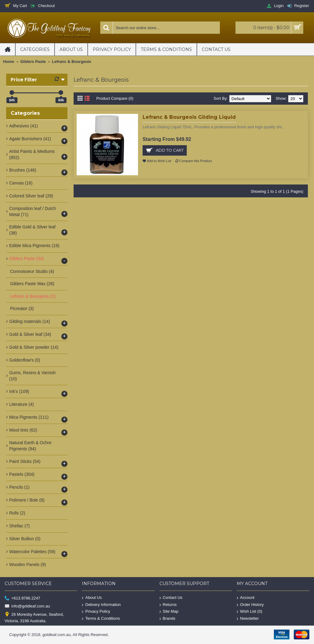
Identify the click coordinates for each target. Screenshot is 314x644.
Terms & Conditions (101, 618)
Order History (250, 605)
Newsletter (248, 618)
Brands (167, 618)
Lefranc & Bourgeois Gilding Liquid (189, 117)
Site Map (169, 612)
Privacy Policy (96, 612)
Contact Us (171, 598)
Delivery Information (101, 605)
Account (246, 598)
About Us (92, 598)
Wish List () (249, 612)
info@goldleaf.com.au (27, 606)
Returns (168, 605)
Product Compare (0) (115, 98)
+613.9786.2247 (22, 598)
